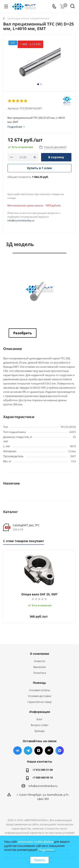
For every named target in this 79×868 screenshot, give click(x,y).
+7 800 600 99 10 (43, 777)
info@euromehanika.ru (21, 220)
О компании (39, 654)
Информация (40, 712)
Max (60, 751)
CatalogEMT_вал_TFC (26, 525)
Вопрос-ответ (40, 725)
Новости (39, 661)
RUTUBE (49, 751)
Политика (40, 673)
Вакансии (39, 667)
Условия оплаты (40, 690)
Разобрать (23, 333)
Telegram (28, 751)
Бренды (40, 731)
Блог (39, 719)
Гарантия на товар (39, 702)
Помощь (39, 683)
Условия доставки (40, 696)
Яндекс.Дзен (39, 751)
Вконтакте (17, 751)
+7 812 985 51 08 (43, 770)
